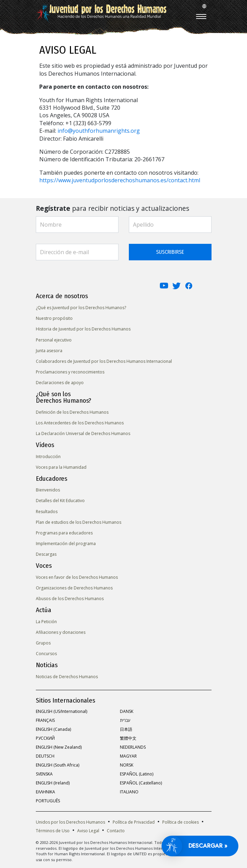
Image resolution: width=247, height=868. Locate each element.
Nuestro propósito (54, 318)
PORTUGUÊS (48, 801)
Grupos (43, 643)
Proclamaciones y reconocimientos (70, 372)
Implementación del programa (66, 544)
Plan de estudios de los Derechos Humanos (79, 522)
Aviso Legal (88, 831)
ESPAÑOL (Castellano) (141, 783)
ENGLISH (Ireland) (53, 783)
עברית (125, 720)
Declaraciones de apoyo (60, 383)
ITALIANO (129, 792)
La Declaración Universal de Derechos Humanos (83, 433)
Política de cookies (181, 822)
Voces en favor (77, 577)
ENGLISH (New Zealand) (59, 747)
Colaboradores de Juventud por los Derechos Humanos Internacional (104, 361)
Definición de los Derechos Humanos (72, 412)
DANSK (127, 711)
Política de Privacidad (134, 822)
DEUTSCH (45, 756)
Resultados (47, 512)
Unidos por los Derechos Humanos (70, 822)
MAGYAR (128, 756)
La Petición (46, 622)
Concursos (46, 654)
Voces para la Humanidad (61, 467)
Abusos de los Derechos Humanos (70, 599)
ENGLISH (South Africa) (58, 765)
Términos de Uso (53, 831)
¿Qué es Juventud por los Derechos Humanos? (81, 308)
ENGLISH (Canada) (53, 729)
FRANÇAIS (45, 720)
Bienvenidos (48, 490)
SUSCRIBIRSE (170, 252)
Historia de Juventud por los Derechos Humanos (83, 329)
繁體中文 (128, 738)
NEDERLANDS (133, 747)
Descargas (46, 554)
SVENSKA (44, 774)
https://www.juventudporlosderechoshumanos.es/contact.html (120, 180)
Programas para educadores (64, 533)
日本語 (126, 729)
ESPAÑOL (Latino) (137, 774)
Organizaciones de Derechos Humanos (74, 588)
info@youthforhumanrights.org (99, 131)
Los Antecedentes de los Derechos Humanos (80, 423)
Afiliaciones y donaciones (61, 632)
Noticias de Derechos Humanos (67, 677)
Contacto (116, 831)
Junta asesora (49, 351)
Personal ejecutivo (54, 340)
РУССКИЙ (45, 738)
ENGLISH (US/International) (61, 711)
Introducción (48, 457)
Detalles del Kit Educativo (60, 501)
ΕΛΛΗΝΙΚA (45, 792)
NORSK (127, 765)
